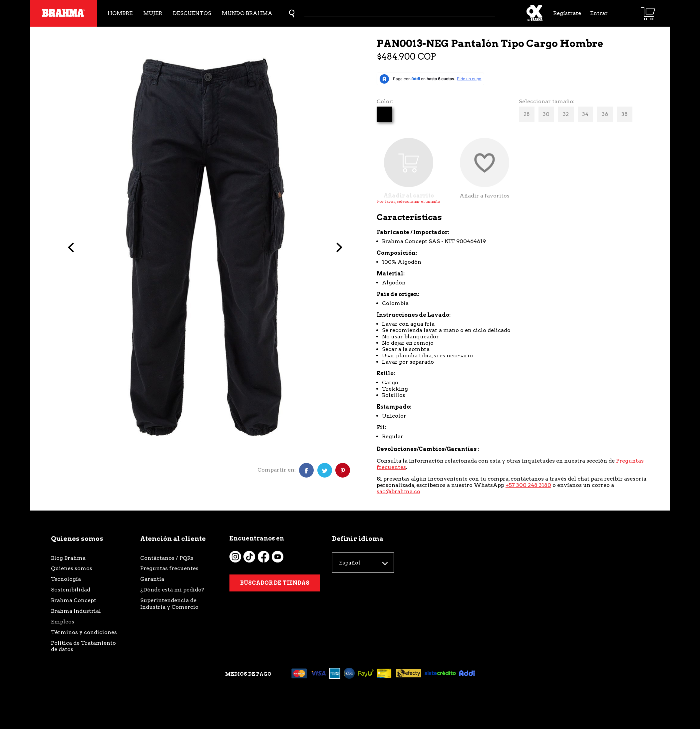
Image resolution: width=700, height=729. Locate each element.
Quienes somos (72, 568)
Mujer (153, 13)
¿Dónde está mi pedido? (172, 590)
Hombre (120, 13)
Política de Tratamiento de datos (83, 646)
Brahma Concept (74, 600)
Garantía (152, 579)
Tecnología (66, 579)
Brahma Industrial (76, 611)
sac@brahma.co (398, 491)
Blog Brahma (68, 558)
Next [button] (328, 250)
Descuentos (192, 13)
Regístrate (566, 13)
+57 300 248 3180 (528, 485)
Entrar (599, 13)
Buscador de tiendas (275, 583)
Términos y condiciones (84, 632)
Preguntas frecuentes (169, 568)
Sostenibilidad (71, 590)
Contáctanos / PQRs (167, 558)
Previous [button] (88, 250)
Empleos (63, 622)
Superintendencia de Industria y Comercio (169, 603)
